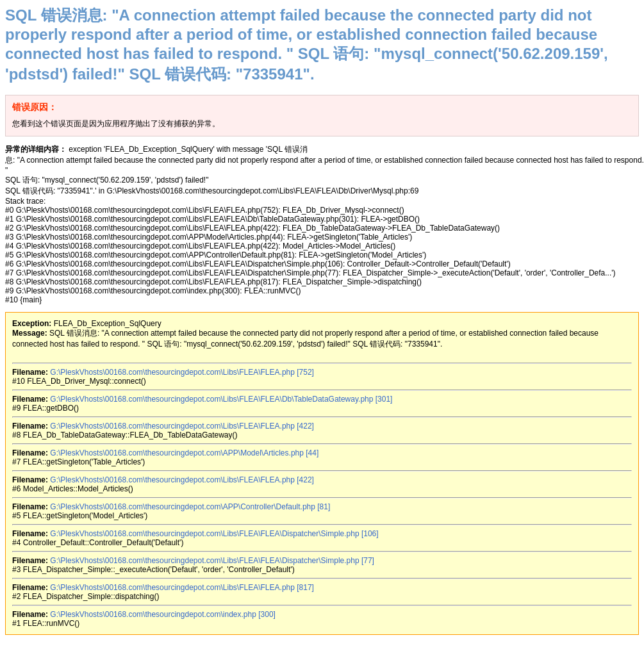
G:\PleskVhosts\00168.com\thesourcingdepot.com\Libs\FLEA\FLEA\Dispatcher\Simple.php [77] (212, 561)
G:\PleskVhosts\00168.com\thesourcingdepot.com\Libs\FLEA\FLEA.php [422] (182, 426)
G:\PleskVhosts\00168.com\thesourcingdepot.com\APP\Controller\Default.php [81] (190, 507)
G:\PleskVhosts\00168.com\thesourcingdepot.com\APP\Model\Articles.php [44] (184, 453)
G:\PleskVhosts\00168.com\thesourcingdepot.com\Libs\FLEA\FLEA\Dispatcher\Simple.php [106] (214, 534)
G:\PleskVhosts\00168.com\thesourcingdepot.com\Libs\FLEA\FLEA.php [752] (182, 372)
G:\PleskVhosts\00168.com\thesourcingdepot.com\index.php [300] (163, 614)
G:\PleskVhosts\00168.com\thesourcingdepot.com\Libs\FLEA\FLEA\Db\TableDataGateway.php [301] (221, 399)
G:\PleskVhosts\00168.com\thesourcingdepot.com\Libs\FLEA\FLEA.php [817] (182, 587)
